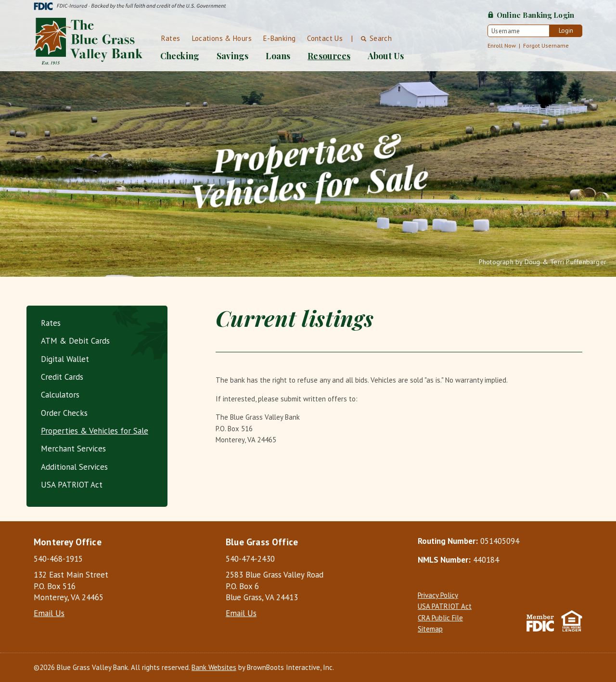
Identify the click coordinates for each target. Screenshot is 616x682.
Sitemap (430, 629)
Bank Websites (214, 667)
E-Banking (279, 38)
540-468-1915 (58, 559)
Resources (329, 56)
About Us (386, 56)
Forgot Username (546, 45)
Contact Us (325, 38)
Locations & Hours (222, 38)
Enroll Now (502, 45)
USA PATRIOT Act (445, 606)
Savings (232, 56)
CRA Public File (440, 618)
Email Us (49, 613)
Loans (278, 56)
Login (566, 31)
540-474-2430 (250, 559)
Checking (180, 56)
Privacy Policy (438, 595)
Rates (171, 38)
